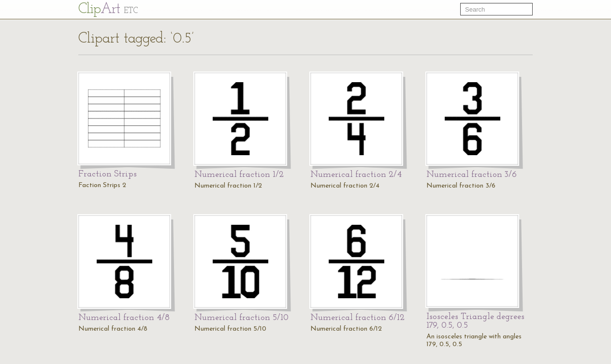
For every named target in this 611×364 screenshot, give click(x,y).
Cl (108, 9)
